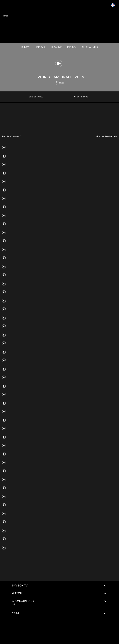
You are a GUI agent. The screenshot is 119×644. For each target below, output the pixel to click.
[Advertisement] (59, 31)
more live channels (107, 136)
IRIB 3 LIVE (56, 47)
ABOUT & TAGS (81, 97)
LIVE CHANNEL (36, 97)
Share (59, 83)
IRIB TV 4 (72, 47)
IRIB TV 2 (41, 47)
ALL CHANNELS (90, 47)
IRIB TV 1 (26, 47)
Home (5, 16)
